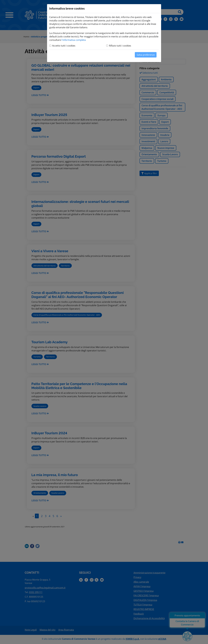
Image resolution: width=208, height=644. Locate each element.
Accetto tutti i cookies (64, 46)
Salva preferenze (146, 55)
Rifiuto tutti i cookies (120, 46)
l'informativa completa (74, 40)
